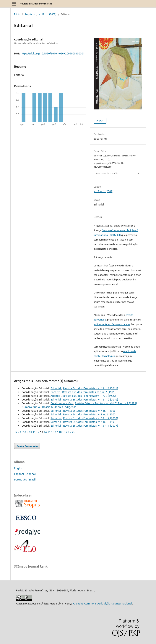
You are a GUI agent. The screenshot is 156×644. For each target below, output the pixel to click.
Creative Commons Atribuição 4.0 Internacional (103, 603)
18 (60, 432)
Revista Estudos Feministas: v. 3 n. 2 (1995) (89, 392)
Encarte (56, 392)
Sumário (56, 418)
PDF (101, 121)
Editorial (56, 388)
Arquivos (30, 14)
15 (49, 432)
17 (56, 432)
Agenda (56, 396)
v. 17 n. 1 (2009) (48, 14)
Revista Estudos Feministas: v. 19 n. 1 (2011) (91, 388)
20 (68, 432)
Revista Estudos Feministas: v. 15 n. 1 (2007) (91, 426)
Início (17, 14)
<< (16, 432)
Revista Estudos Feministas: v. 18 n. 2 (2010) (91, 399)
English (19, 468)
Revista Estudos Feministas (36, 4)
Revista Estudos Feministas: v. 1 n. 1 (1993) (90, 422)
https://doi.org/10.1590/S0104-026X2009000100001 (53, 53)
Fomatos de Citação (107, 173)
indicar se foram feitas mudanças (112, 324)
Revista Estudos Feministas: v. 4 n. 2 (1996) (89, 396)
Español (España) (25, 474)
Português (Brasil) (25, 479)
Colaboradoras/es (62, 403)
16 (53, 432)
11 (34, 432)
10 (30, 432)
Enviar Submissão (27, 446)
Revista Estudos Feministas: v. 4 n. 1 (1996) (90, 411)
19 (64, 432)
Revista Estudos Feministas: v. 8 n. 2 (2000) (90, 414)
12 (38, 432)
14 (45, 432)
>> (74, 432)
